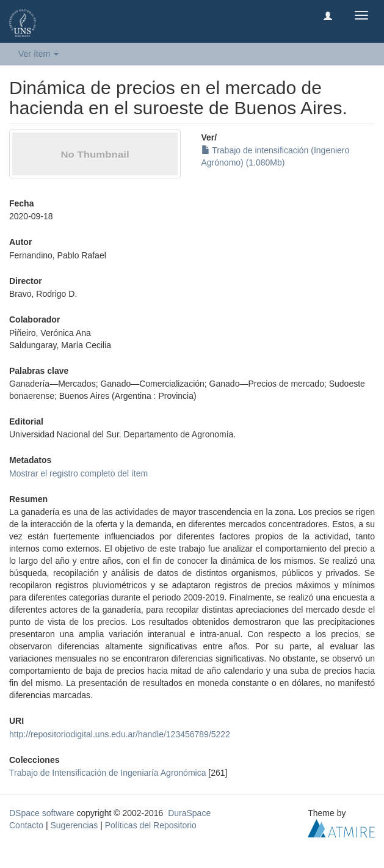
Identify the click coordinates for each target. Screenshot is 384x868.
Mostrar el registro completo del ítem (78, 473)
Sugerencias (74, 825)
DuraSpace (189, 813)
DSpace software (42, 813)
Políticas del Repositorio (151, 825)
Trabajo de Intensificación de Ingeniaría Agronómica (107, 773)
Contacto (26, 825)
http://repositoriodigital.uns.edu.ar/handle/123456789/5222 (120, 734)
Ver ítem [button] (38, 54)
